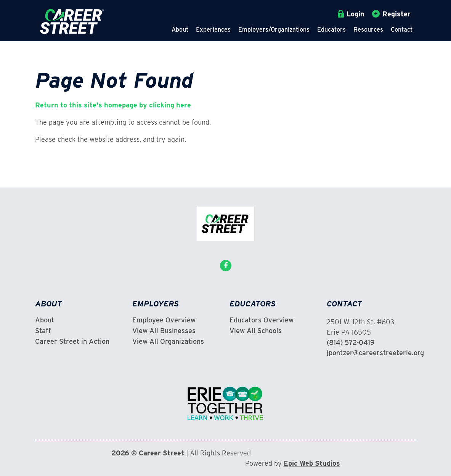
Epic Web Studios (312, 463)
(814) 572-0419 (351, 342)
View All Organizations (168, 341)
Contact (402, 30)
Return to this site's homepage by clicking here (113, 105)
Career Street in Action (72, 341)
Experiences (213, 30)
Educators (331, 30)
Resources (368, 30)
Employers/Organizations (274, 30)
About (180, 30)
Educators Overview (262, 320)
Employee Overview (164, 320)
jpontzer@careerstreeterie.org (375, 353)
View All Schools (256, 331)
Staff (43, 331)
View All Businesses (164, 331)
